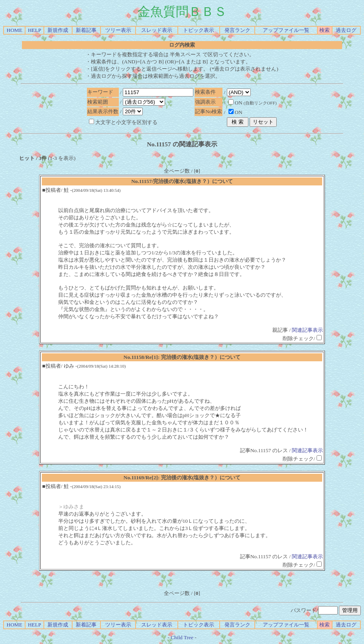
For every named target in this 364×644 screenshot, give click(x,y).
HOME (15, 30)
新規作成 (58, 30)
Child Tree (182, 637)
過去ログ (346, 30)
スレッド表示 (157, 30)
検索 (325, 30)
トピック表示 (199, 30)
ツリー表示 (118, 30)
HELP (34, 30)
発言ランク (237, 30)
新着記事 (86, 30)
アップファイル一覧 (286, 30)
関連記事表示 (307, 330)
